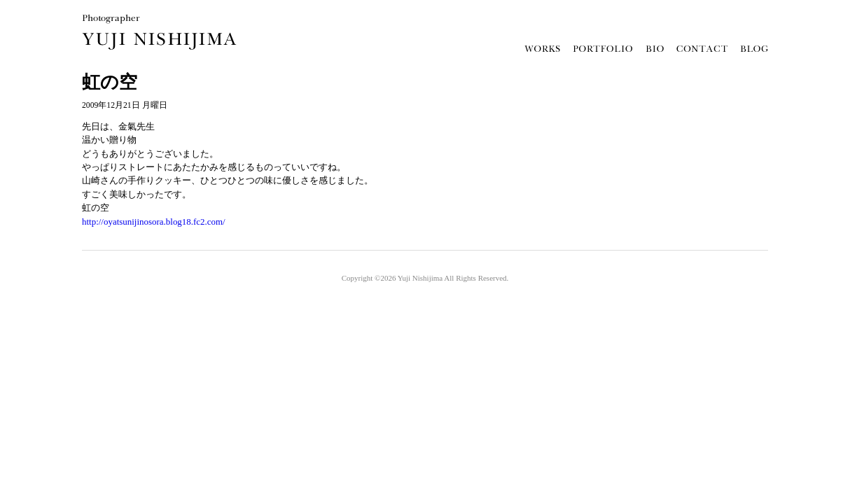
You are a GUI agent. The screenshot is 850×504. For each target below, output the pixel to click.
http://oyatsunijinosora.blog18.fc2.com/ (154, 222)
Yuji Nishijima (420, 278)
